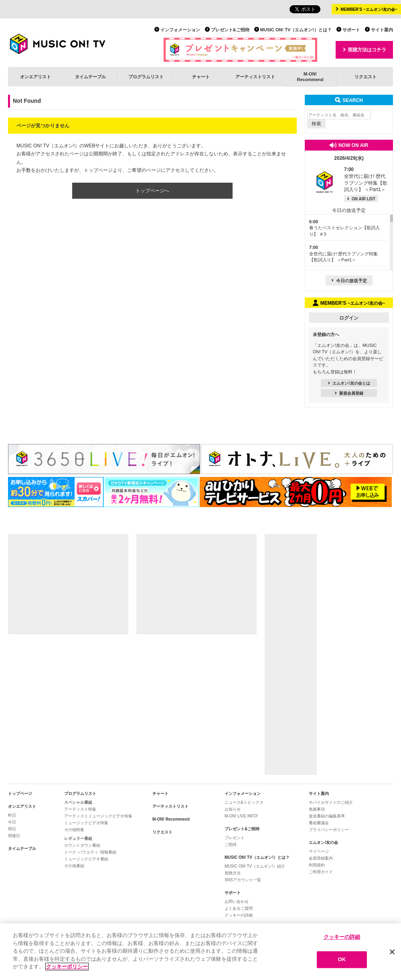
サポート (351, 30)
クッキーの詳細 (239, 915)
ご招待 (231, 845)
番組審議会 (319, 823)
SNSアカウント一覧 (243, 880)
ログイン (349, 318)
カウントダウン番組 (82, 845)
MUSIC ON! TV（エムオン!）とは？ (296, 30)
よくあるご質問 (239, 908)
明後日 (14, 836)
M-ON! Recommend (171, 819)
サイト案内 (382, 30)
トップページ (20, 794)
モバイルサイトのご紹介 (331, 802)
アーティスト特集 (80, 809)
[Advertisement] (68, 584)
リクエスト (366, 77)
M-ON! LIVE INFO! (241, 816)
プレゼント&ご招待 (230, 30)
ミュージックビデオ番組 (86, 859)
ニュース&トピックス (244, 802)
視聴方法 (233, 873)
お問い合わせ (237, 902)
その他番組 (74, 866)
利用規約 (317, 865)
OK (342, 961)
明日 (12, 829)
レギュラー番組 (78, 838)
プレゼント (235, 838)
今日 (12, 822)
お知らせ (233, 809)
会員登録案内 (321, 858)
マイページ (319, 851)
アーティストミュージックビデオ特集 (98, 816)
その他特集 (74, 830)
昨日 (12, 815)
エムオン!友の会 (323, 842)
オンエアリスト (35, 77)
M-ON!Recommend (310, 76)
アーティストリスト (255, 77)
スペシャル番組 (78, 802)
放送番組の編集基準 (327, 816)
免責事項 (317, 809)
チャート (201, 77)
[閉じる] (392, 953)
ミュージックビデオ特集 (86, 823)
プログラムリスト (146, 77)
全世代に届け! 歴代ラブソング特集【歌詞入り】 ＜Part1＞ (343, 254)
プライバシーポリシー (329, 830)
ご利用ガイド (321, 872)
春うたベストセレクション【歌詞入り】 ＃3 (344, 228)
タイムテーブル (90, 77)
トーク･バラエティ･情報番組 (90, 852)
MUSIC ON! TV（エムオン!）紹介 (255, 866)
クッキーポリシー (67, 968)
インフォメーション (180, 30)
